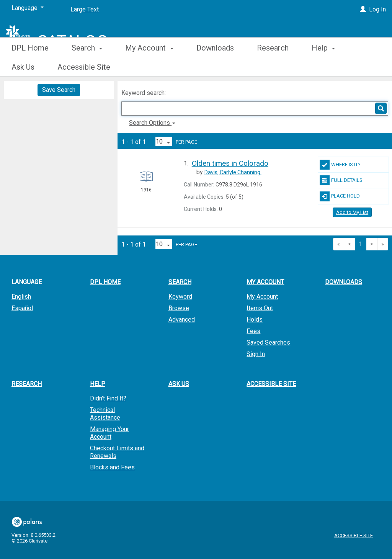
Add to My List (352, 212)
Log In (377, 9)
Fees (253, 331)
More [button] (327, 67)
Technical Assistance (105, 414)
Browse (179, 308)
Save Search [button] (59, 90)
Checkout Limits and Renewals (117, 452)
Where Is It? (340, 165)
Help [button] (98, 384)
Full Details (341, 180)
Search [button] (87, 67)
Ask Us (179, 384)
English (21, 297)
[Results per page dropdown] (164, 141)
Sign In (256, 354)
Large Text (85, 9)
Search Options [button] (152, 123)
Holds (255, 320)
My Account (262, 297)
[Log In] (363, 9)
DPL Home (30, 67)
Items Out (260, 308)
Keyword (180, 297)
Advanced (182, 320)
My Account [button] (149, 67)
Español (22, 308)
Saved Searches (268, 342)
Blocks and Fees (112, 467)
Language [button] (27, 282)
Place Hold (340, 196)
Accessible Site (271, 384)
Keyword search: (144, 93)
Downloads (215, 67)
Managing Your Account (109, 433)
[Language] (28, 8)
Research (273, 67)
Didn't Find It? (108, 398)
